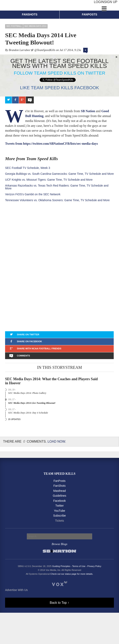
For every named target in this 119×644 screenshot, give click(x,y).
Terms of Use (79, 566)
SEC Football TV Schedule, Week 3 (28, 168)
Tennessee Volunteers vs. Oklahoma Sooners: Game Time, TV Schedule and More (57, 200)
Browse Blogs (59, 544)
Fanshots (30, 14)
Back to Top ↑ (60, 603)
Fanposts (89, 14)
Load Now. (57, 441)
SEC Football (14, 26)
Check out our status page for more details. (72, 574)
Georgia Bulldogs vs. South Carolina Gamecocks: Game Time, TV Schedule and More (59, 174)
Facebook (59, 501)
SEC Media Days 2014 (35, 26)
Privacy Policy (94, 566)
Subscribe (59, 516)
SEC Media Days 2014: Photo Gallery (27, 393)
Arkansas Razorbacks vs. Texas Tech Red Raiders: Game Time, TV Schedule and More (57, 187)
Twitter (59, 506)
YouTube (59, 511)
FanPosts (59, 481)
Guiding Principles (61, 566)
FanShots (60, 486)
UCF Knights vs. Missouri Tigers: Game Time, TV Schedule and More (49, 180)
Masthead (59, 491)
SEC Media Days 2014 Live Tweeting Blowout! (32, 403)
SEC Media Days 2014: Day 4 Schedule (28, 413)
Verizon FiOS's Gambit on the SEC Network (33, 194)
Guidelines (59, 496)
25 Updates (14, 419)
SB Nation (88, 111)
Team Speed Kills (59, 474)
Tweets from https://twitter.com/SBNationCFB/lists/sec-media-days (51, 144)
